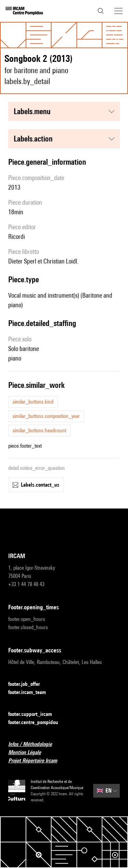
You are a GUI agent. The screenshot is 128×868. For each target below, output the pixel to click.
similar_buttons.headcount (39, 430)
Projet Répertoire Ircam (37, 761)
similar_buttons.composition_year (46, 416)
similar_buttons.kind (33, 402)
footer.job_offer (28, 684)
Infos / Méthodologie (34, 744)
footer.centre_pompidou (37, 723)
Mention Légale (29, 753)
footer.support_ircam (34, 714)
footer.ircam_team (31, 693)
